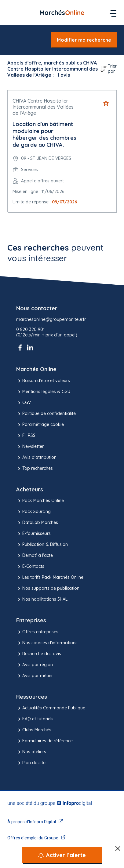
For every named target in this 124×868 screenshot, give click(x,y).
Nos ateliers (31, 752)
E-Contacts (30, 567)
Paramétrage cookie (40, 425)
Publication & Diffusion (42, 545)
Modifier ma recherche (84, 40)
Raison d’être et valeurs (43, 381)
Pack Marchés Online (40, 501)
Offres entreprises (37, 632)
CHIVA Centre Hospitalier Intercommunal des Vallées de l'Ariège (43, 107)
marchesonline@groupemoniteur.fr (51, 320)
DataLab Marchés (37, 523)
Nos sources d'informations (47, 643)
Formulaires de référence (44, 741)
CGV (24, 403)
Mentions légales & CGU (43, 392)
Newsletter (30, 447)
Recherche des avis (39, 654)
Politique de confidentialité (46, 414)
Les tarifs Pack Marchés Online (50, 578)
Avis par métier (35, 676)
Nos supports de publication (48, 589)
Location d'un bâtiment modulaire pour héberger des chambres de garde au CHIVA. (44, 134)
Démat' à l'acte (35, 556)
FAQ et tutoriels (35, 719)
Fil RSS (26, 436)
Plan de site (31, 763)
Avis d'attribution (36, 458)
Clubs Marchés (34, 730)
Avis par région (35, 665)
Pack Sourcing (33, 512)
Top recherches (35, 469)
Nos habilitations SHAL (42, 599)
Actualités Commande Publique (51, 708)
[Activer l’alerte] (62, 855)
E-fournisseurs (33, 534)
